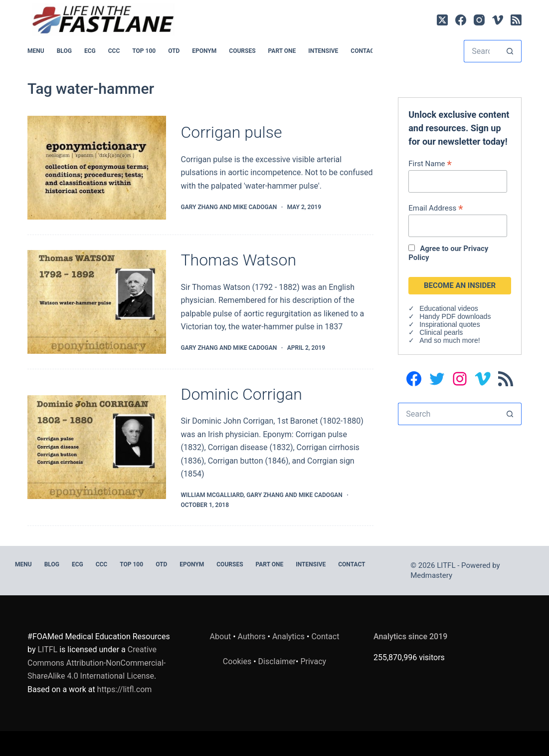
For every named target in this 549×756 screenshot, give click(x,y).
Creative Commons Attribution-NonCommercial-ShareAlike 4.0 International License (96, 663)
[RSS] (516, 20)
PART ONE (282, 51)
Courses (242, 51)
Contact (364, 51)
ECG (90, 51)
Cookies (238, 661)
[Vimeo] (498, 20)
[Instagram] (479, 20)
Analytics (288, 636)
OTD (174, 51)
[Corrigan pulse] (96, 168)
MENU (36, 51)
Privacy (313, 661)
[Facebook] (461, 20)
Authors (252, 636)
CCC (114, 51)
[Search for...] (481, 51)
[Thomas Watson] (96, 302)
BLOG (64, 51)
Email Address (436, 208)
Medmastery (431, 575)
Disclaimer (277, 661)
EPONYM (204, 51)
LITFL (47, 649)
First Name (430, 163)
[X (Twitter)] (442, 20)
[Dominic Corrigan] (96, 447)
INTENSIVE (323, 51)
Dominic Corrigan (242, 394)
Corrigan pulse (232, 132)
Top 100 (144, 51)
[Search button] (510, 51)
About (221, 636)
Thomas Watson (239, 260)
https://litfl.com (125, 689)
